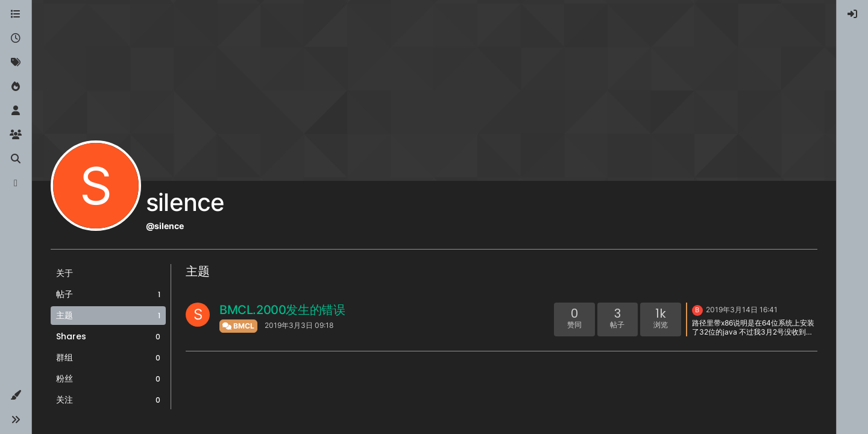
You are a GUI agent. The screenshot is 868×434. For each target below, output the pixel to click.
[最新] (16, 39)
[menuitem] (852, 14)
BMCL (238, 326)
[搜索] (16, 159)
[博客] (16, 183)
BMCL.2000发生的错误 (282, 310)
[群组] (16, 135)
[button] (16, 395)
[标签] (16, 63)
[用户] (16, 111)
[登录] (852, 14)
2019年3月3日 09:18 (299, 325)
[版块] (16, 14)
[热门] (16, 87)
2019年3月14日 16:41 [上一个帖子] (742, 310)
